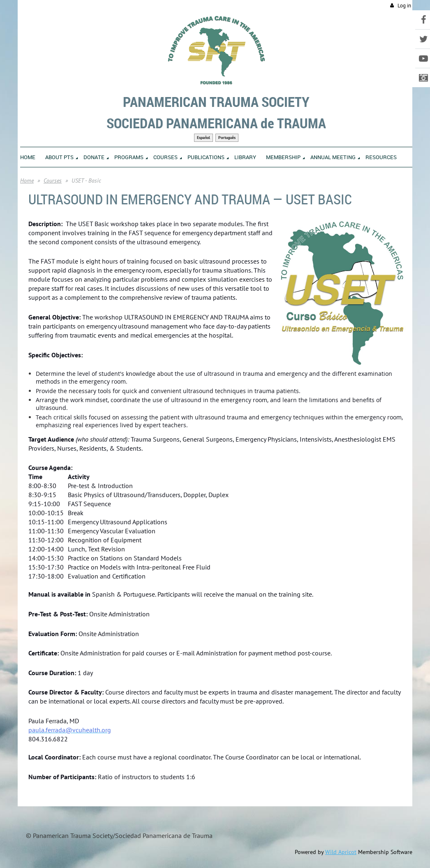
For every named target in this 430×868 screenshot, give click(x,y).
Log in (404, 6)
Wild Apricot (341, 852)
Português (227, 138)
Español (203, 138)
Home (27, 181)
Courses (53, 181)
